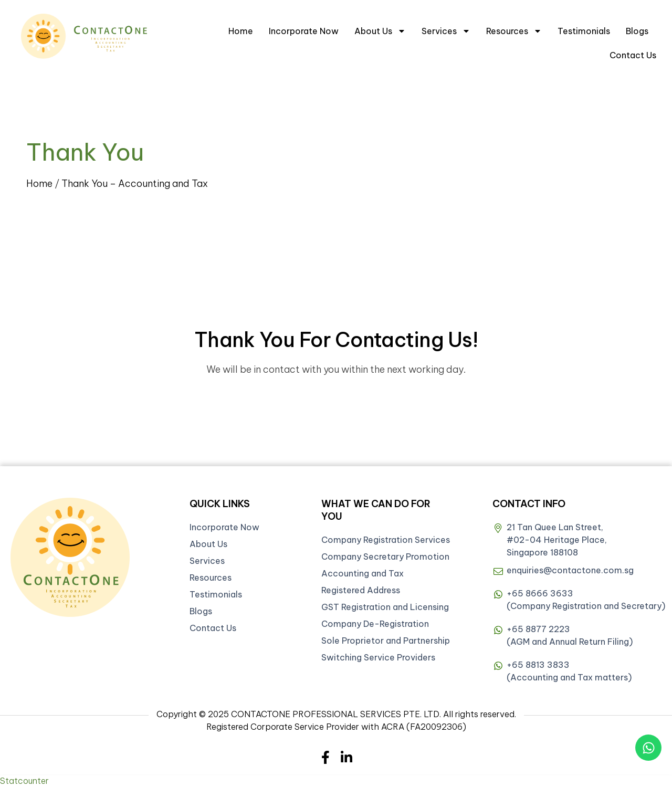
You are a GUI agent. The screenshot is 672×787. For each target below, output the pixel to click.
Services (446, 31)
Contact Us (633, 55)
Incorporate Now (304, 31)
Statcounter (24, 781)
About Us (380, 31)
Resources (514, 31)
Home (241, 31)
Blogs (637, 31)
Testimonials (584, 31)
